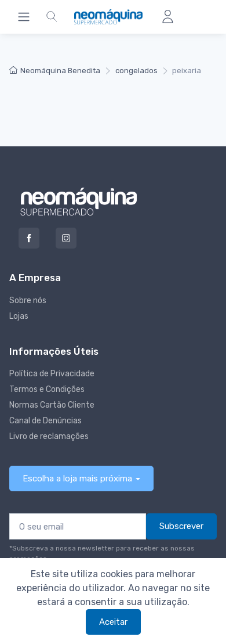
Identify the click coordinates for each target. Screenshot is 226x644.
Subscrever (181, 526)
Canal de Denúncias (45, 421)
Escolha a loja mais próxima (77, 478)
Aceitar (113, 622)
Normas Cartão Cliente (52, 405)
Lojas (19, 316)
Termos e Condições (47, 389)
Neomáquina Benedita (55, 71)
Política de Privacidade (52, 374)
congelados (136, 71)
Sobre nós (28, 301)
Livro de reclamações (49, 436)
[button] (52, 17)
